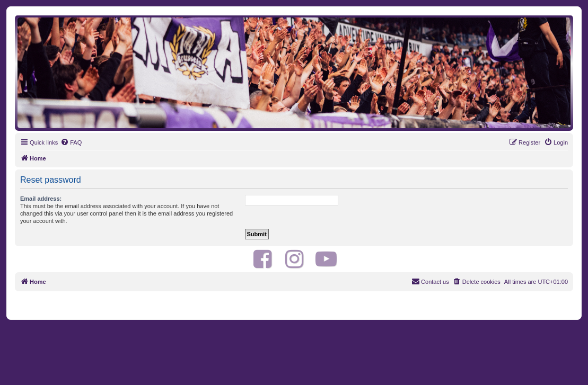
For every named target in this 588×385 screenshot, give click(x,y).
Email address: (41, 199)
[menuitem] (71, 142)
